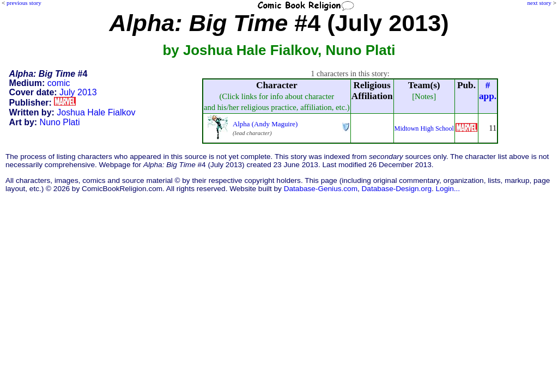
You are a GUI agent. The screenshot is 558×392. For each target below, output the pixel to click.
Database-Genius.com (321, 189)
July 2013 (78, 92)
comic (59, 83)
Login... (448, 189)
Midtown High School (424, 128)
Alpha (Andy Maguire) (265, 124)
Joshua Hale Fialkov (96, 112)
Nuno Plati (60, 122)
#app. (488, 91)
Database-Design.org (397, 189)
